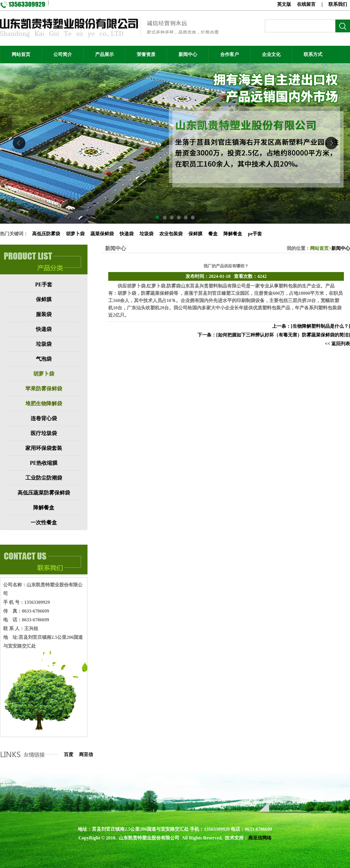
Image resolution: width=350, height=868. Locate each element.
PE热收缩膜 (44, 463)
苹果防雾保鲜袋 (44, 389)
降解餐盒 (233, 234)
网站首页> (321, 248)
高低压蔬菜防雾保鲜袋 (44, 493)
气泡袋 (44, 359)
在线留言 (306, 4)
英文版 (284, 4)
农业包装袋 (171, 234)
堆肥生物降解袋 (44, 404)
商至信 (86, 754)
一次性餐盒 (44, 522)
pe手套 (255, 234)
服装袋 (44, 314)
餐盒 (213, 234)
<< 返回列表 (337, 344)
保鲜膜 (195, 234)
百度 (69, 754)
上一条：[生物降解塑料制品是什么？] (311, 326)
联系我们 (338, 4)
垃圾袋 (146, 234)
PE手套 (44, 285)
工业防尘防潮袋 (44, 478)
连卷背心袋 (44, 418)
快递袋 (127, 234)
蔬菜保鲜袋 (102, 234)
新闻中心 (341, 248)
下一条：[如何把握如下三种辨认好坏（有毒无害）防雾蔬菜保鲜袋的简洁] (274, 335)
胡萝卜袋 (75, 234)
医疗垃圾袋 (44, 433)
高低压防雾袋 (46, 234)
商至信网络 (260, 838)
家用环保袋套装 (44, 448)
